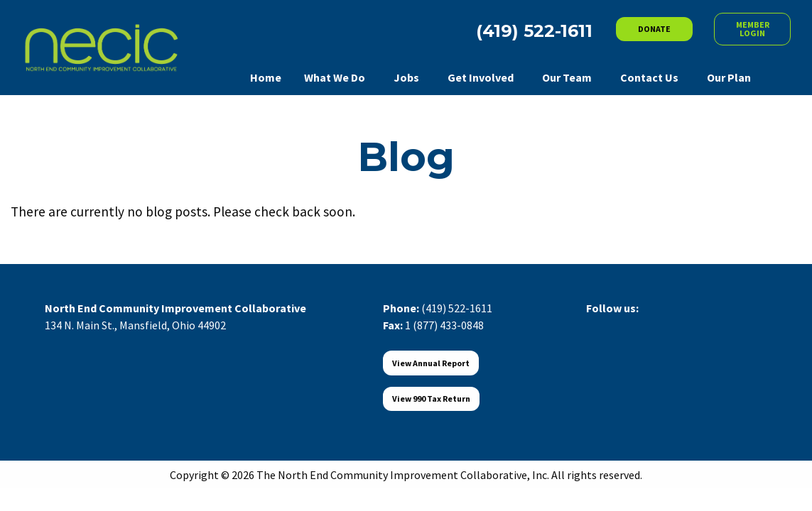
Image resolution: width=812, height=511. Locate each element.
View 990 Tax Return (431, 399)
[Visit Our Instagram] (666, 324)
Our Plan (729, 77)
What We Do (335, 77)
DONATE (654, 29)
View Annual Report (431, 363)
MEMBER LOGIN (753, 29)
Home (266, 77)
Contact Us (649, 77)
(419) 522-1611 (457, 308)
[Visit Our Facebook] (597, 324)
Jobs (406, 77)
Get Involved (481, 77)
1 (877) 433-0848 (444, 325)
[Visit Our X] (620, 324)
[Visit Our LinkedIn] (643, 324)
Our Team (567, 77)
